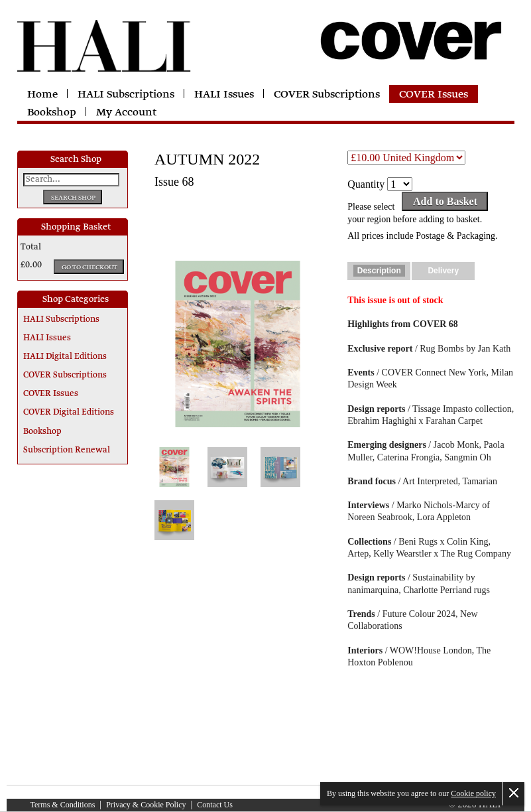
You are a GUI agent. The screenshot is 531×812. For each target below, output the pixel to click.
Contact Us (215, 805)
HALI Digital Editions (65, 357)
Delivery (443, 271)
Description (379, 271)
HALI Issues (224, 95)
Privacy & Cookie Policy (146, 805)
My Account (126, 113)
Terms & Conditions (63, 805)
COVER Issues (434, 95)
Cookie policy (473, 793)
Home (42, 95)
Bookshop (52, 113)
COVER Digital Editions (69, 413)
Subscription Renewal (67, 450)
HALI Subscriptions (126, 95)
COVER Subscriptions (327, 95)
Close (514, 793)
